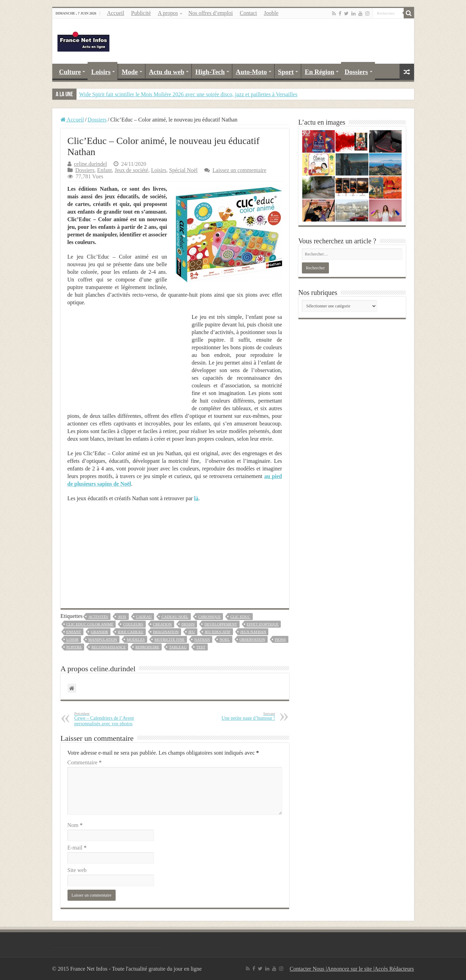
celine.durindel (91, 164)
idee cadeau (131, 632)
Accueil (116, 13)
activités (98, 617)
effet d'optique (263, 624)
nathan (202, 639)
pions (280, 639)
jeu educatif (218, 632)
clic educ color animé (90, 624)
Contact (248, 13)
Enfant (105, 170)
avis (122, 617)
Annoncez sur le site (350, 969)
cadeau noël (175, 617)
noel (225, 639)
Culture (70, 72)
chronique (209, 617)
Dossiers (356, 72)
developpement (221, 624)
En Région (319, 72)
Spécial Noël (183, 170)
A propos (168, 13)
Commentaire (85, 762)
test (201, 647)
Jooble (271, 13)
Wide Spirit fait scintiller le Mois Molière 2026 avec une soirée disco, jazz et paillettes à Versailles (188, 94)
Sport (286, 72)
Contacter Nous (308, 969)
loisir (73, 639)
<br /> (175, 551)
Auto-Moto (251, 72)
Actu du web (167, 72)
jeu (192, 632)
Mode (129, 72)
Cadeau (144, 617)
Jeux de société (131, 170)
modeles (136, 639)
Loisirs (101, 72)
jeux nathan (253, 632)
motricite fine (169, 639)
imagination (166, 632)
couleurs (133, 624)
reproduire (147, 647)
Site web (77, 870)
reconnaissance (109, 647)
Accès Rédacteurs (394, 969)
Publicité (141, 13)
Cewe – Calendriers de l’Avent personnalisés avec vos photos (110, 719)
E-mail (77, 848)
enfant (74, 632)
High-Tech (210, 72)
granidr (99, 632)
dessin (188, 624)
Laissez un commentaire (240, 170)
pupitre (74, 647)
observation (252, 639)
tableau (178, 647)
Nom (75, 825)
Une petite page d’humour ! (240, 716)
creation (162, 624)
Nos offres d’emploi (211, 13)
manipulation (103, 639)
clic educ (240, 617)
